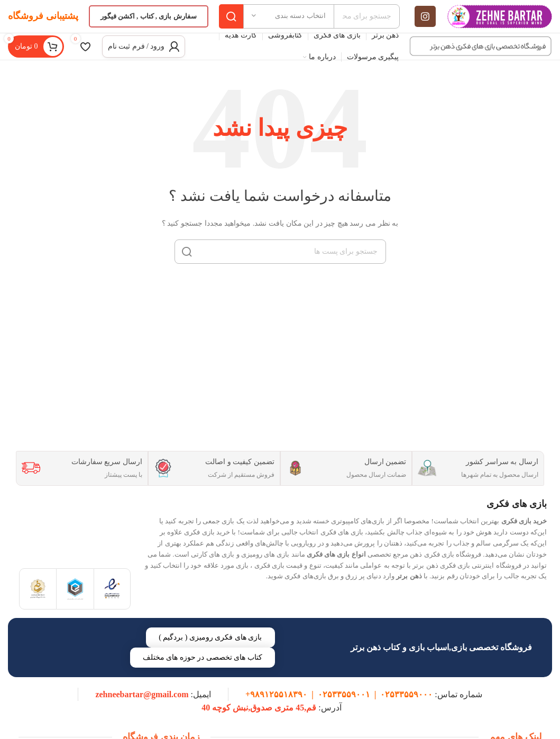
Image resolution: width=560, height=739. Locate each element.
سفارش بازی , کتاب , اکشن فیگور (149, 21)
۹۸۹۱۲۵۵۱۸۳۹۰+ (276, 707)
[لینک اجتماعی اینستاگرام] (425, 21)
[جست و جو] (280, 262)
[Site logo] (499, 20)
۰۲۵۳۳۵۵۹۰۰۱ (344, 707)
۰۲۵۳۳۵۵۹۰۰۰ (406, 707)
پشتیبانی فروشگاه (43, 21)
